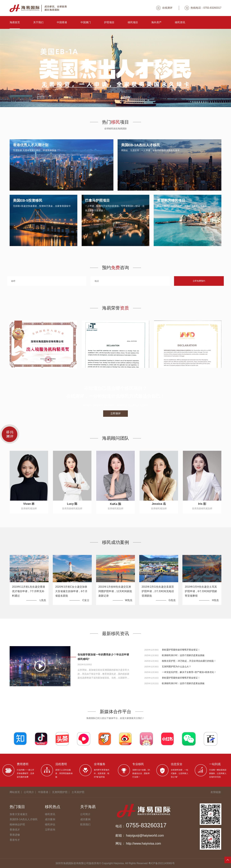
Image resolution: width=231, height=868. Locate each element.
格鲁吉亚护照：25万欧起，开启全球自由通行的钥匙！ (189, 661)
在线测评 (164, 8)
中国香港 (62, 22)
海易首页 (15, 22)
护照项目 (109, 22)
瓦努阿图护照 (60, 792)
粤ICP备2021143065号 (162, 863)
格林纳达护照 (17, 824)
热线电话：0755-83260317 (203, 8)
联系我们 (85, 824)
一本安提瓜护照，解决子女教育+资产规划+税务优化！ (189, 672)
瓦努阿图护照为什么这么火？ (176, 667)
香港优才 (15, 830)
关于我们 (38, 22)
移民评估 (50, 824)
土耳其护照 (78, 792)
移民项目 (133, 22)
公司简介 (29, 792)
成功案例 (50, 819)
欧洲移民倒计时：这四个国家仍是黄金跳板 (183, 655)
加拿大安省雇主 (19, 814)
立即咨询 (50, 830)
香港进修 (15, 835)
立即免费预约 (199, 281)
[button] (109, 103)
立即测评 (116, 413)
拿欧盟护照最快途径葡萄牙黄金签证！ (181, 650)
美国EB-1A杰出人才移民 (24, 819)
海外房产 (156, 22)
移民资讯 (180, 22)
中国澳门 (86, 22)
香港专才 (15, 840)
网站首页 (15, 792)
